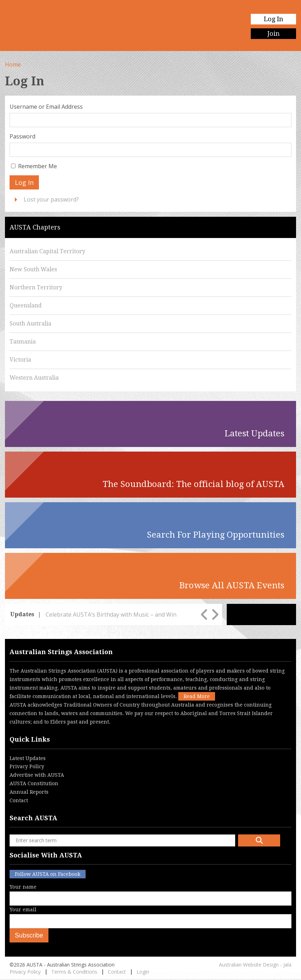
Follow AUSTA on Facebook (48, 874)
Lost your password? (51, 199)
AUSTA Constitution (34, 783)
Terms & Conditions (74, 972)
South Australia (30, 324)
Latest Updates (28, 758)
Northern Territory (36, 287)
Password (22, 136)
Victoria (20, 360)
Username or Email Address (46, 107)
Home (13, 64)
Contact (19, 800)
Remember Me (37, 166)
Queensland (26, 305)
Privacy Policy (27, 766)
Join (274, 33)
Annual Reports (29, 792)
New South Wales (33, 269)
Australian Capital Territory (47, 251)
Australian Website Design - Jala (255, 965)
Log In (274, 19)
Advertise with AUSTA (37, 775)
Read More (197, 696)
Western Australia (34, 378)
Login (143, 972)
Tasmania (23, 342)
